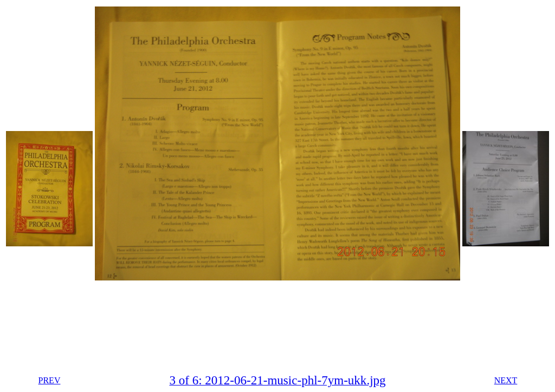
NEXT (506, 380)
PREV (50, 380)
